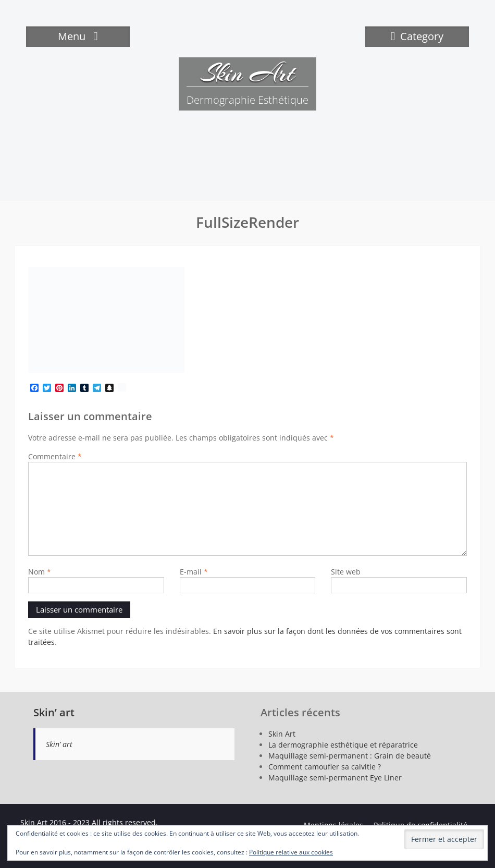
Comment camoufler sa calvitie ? (325, 767)
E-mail (194, 572)
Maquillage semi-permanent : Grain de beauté (350, 756)
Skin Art (247, 73)
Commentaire (55, 456)
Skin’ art (54, 712)
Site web (346, 572)
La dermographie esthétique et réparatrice (343, 745)
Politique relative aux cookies (291, 852)
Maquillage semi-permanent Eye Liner (335, 778)
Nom (40, 572)
